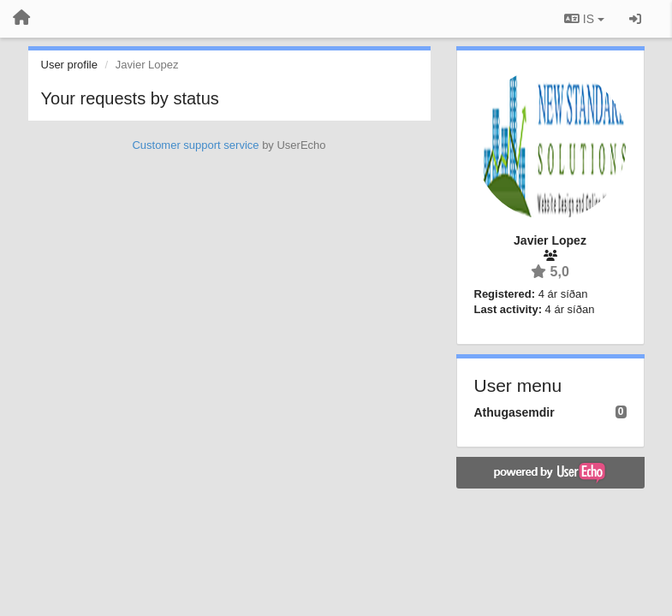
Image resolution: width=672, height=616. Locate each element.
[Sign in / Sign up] (635, 19)
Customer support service (195, 145)
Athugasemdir (514, 412)
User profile (69, 65)
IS (584, 19)
